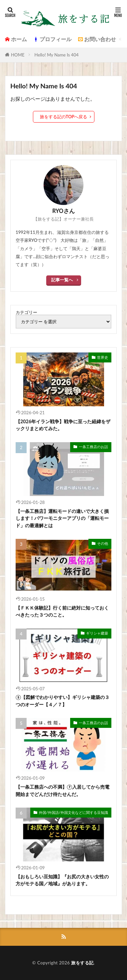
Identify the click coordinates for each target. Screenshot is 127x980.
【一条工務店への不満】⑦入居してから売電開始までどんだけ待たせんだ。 (63, 790)
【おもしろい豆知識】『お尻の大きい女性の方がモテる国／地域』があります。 (62, 880)
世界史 (103, 357)
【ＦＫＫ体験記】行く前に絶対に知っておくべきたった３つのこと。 (62, 611)
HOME (18, 55)
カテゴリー (26, 312)
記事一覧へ (62, 280)
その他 (103, 543)
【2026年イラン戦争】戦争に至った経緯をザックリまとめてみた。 (63, 425)
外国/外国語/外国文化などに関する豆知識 (73, 812)
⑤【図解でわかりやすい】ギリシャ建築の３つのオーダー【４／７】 (63, 701)
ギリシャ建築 (97, 633)
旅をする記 (82, 963)
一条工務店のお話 (93, 447)
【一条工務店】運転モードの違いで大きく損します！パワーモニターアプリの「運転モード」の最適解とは (62, 518)
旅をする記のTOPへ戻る (64, 117)
